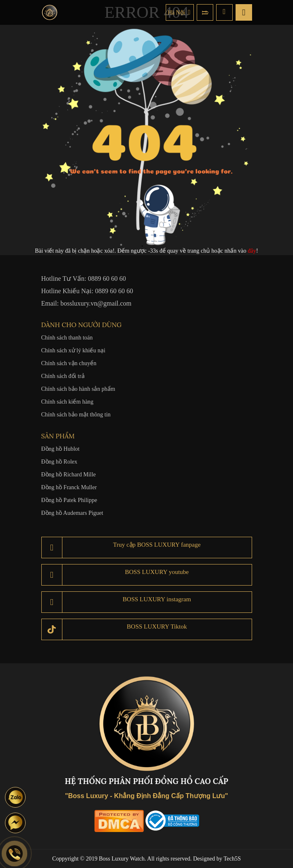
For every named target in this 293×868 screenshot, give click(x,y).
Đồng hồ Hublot (61, 449)
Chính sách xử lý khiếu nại (73, 350)
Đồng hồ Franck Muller (69, 487)
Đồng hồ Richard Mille (69, 475)
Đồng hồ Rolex (60, 462)
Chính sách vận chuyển (69, 363)
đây (252, 251)
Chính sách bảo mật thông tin (76, 415)
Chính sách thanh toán (67, 338)
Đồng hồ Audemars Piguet (72, 513)
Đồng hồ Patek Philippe (69, 500)
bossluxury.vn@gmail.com (96, 303)
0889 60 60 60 (107, 279)
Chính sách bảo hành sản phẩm (78, 389)
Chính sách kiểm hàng (68, 402)
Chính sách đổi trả (63, 376)
